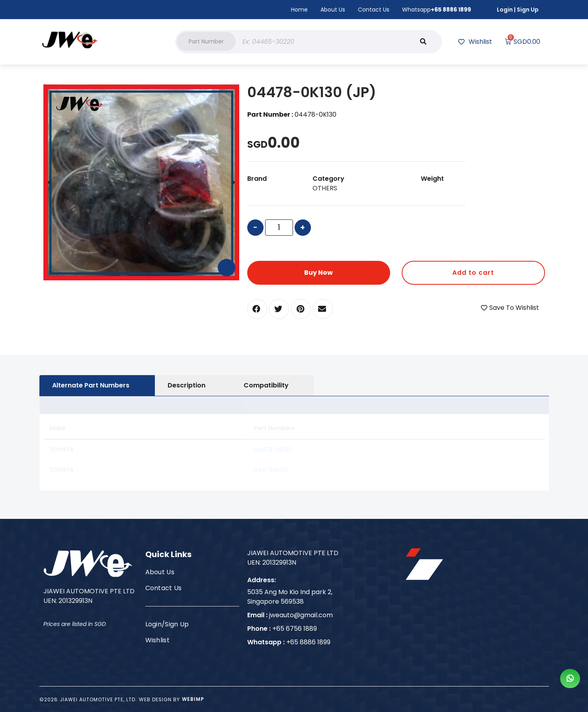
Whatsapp (437, 10)
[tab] (97, 385)
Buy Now (318, 273)
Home (299, 10)
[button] (206, 41)
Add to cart (473, 273)
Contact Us (374, 10)
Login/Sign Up (167, 624)
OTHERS (325, 188)
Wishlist (158, 640)
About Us (333, 10)
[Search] (423, 42)
